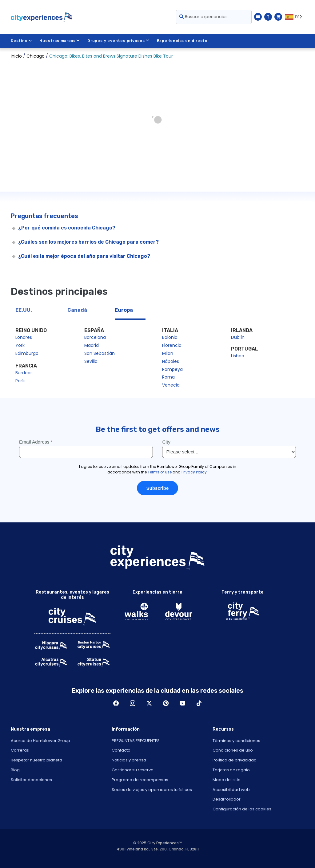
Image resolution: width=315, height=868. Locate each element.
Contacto (121, 750)
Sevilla (91, 361)
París (20, 381)
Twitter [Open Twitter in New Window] (149, 703)
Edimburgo (27, 353)
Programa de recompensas (140, 780)
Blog (15, 770)
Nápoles (171, 361)
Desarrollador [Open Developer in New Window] (227, 799)
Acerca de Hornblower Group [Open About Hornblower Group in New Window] (40, 741)
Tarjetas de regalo (231, 770)
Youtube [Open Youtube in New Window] (182, 703)
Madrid (92, 345)
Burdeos (24, 373)
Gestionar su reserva (133, 770)
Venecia (171, 385)
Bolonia (170, 337)
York (20, 345)
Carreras (20, 750)
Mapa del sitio (227, 780)
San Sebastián (100, 353)
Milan (168, 353)
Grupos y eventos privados (118, 41)
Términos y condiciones (236, 741)
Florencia (172, 345)
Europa (124, 310)
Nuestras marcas (60, 41)
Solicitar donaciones (31, 780)
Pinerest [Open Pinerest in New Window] (166, 703)
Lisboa (238, 356)
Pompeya (172, 369)
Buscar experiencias (203, 17)
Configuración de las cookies (242, 809)
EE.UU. (24, 310)
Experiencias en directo (182, 41)
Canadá (77, 310)
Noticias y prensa (129, 760)
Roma (168, 377)
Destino (21, 41)
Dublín (238, 337)
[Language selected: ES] (295, 17)
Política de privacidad (235, 760)
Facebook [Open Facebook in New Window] (116, 703)
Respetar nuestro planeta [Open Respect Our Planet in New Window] (36, 760)
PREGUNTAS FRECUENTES (136, 741)
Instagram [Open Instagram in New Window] (133, 703)
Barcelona (95, 337)
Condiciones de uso (233, 750)
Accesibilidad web (231, 790)
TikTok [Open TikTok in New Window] (199, 703)
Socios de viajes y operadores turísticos (152, 790)
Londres (24, 337)
